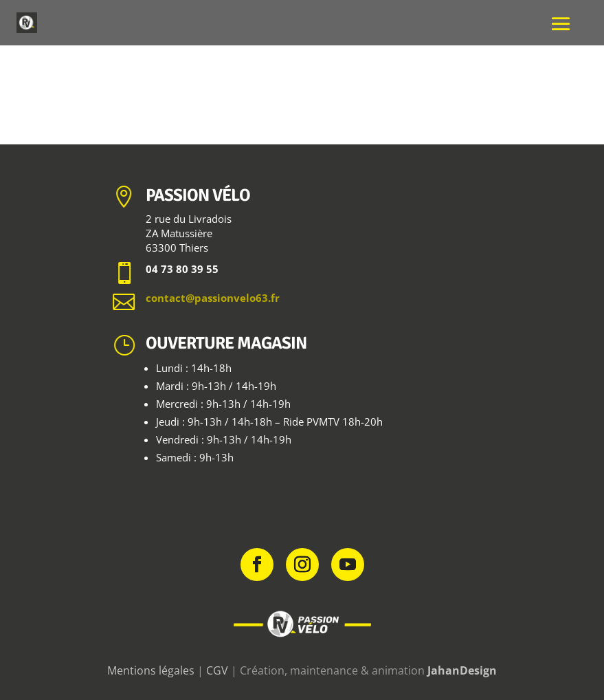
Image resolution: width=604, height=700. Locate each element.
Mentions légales (151, 670)
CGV (217, 670)
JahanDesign (462, 670)
